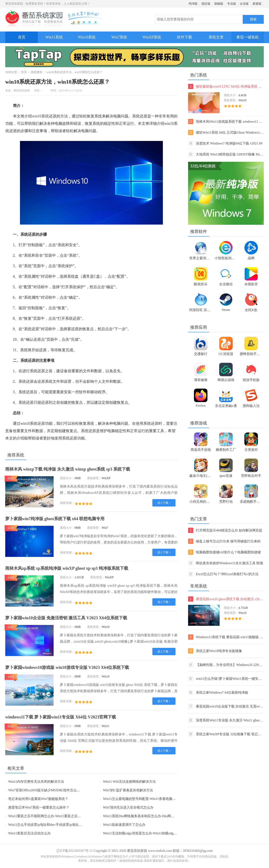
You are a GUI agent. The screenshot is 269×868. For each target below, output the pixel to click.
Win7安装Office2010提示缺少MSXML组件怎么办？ (46, 790)
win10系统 (40, 116)
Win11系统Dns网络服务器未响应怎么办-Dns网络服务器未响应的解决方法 (157, 816)
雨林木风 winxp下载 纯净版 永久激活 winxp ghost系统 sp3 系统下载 (68, 469)
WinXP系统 (152, 37)
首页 (22, 37)
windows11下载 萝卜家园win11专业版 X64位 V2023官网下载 (61, 717)
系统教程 (37, 72)
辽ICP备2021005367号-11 (75, 851)
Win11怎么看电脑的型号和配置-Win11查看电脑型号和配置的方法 (151, 799)
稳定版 (206, 4)
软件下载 (185, 37)
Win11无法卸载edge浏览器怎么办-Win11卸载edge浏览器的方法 (149, 833)
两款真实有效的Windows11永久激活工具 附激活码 (226, 563)
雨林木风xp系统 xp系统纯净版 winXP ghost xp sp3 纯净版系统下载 (67, 568)
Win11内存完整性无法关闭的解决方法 (36, 782)
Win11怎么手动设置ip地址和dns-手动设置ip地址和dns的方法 (52, 825)
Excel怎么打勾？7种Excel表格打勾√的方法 (223, 574)
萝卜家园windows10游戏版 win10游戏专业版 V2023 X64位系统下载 (67, 667)
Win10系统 (87, 37)
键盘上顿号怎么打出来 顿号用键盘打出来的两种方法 (224, 541)
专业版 (232, 4)
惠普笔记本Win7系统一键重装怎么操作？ (39, 807)
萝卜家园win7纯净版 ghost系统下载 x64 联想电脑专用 (55, 519)
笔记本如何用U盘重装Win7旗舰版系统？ (38, 799)
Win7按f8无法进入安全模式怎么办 (128, 807)
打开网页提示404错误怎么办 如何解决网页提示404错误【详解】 (225, 530)
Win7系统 (119, 37)
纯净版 (193, 4)
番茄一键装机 (249, 35)
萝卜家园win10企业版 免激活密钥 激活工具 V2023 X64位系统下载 (66, 618)
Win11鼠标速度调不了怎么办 (124, 825)
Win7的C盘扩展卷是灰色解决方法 (128, 790)
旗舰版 (219, 4)
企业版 (244, 4)
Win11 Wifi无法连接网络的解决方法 (129, 782)
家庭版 (257, 4)
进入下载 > (164, 503)
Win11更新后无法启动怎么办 (29, 833)
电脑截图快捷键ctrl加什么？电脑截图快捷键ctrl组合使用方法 (224, 552)
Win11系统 (54, 37)
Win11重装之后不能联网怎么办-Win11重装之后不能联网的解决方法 (58, 816)
